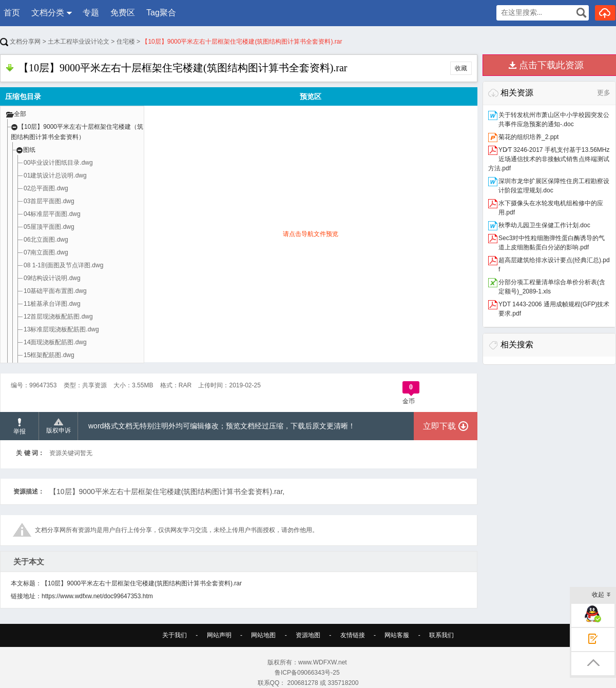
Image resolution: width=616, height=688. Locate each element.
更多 (604, 93)
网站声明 (219, 635)
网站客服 (397, 635)
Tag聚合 (161, 13)
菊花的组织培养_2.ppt (528, 137)
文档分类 (48, 13)
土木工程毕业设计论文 (79, 42)
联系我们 (441, 635)
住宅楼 (126, 42)
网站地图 (263, 635)
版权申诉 (59, 426)
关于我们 (175, 635)
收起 (601, 595)
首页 (12, 13)
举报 (20, 427)
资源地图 (308, 635)
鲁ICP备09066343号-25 (308, 673)
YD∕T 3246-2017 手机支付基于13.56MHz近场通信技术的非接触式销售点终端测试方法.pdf (549, 159)
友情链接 (353, 635)
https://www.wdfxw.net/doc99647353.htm (97, 596)
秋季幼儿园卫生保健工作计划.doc (544, 225)
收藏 (461, 68)
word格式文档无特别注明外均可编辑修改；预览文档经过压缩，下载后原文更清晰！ (222, 426)
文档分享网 (20, 42)
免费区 (123, 13)
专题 (91, 13)
